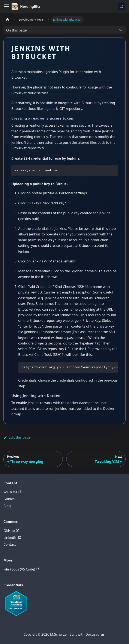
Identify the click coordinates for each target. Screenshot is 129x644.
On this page (16, 30)
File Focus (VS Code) (21, 569)
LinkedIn (12, 538)
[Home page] (7, 20)
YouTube (12, 492)
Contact (10, 544)
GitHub (11, 531)
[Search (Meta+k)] (121, 6)
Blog (7, 506)
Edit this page (17, 437)
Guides (9, 499)
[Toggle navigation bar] (7, 6)
